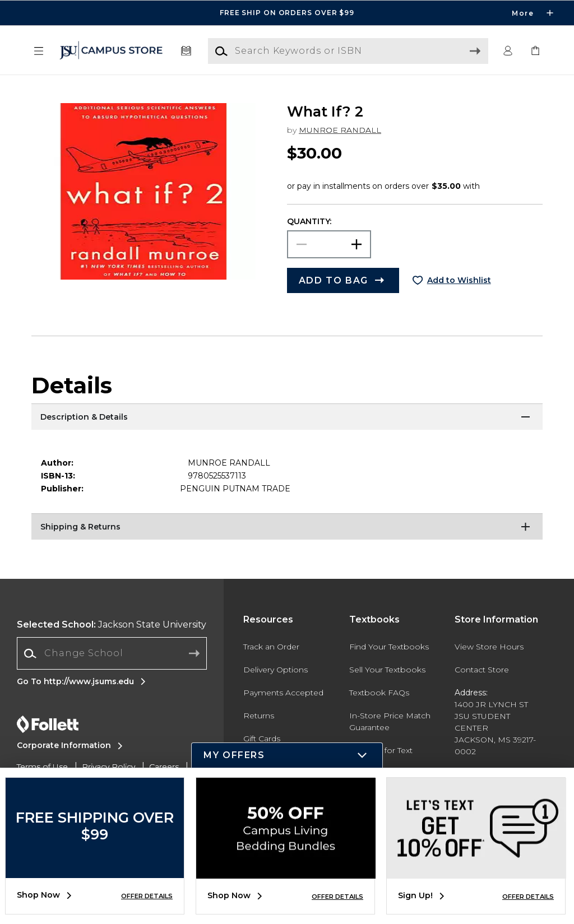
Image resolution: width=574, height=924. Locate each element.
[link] (535, 51)
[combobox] (112, 654)
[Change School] (112, 653)
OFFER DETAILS (147, 896)
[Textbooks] (186, 51)
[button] (39, 51)
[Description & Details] (287, 417)
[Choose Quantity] (329, 244)
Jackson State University (112, 624)
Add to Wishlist (459, 280)
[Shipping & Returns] (287, 527)
